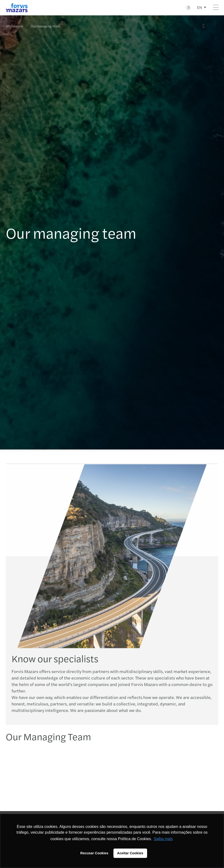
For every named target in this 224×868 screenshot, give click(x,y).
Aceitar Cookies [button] (130, 853)
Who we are (14, 26)
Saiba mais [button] (163, 839)
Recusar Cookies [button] (94, 853)
